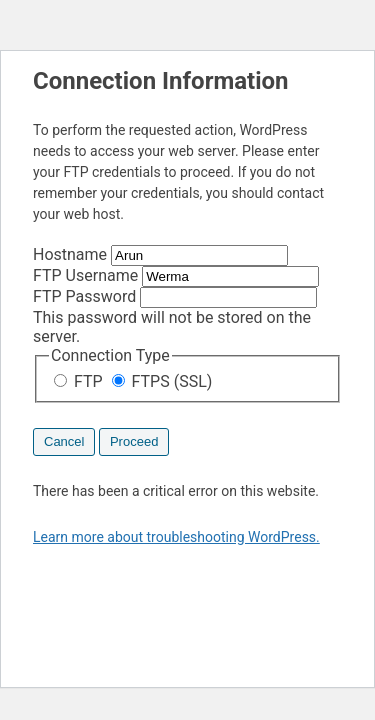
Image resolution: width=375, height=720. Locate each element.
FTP (80, 381)
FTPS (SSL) (162, 381)
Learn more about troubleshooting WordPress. (176, 537)
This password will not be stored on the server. (175, 316)
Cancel (64, 441)
